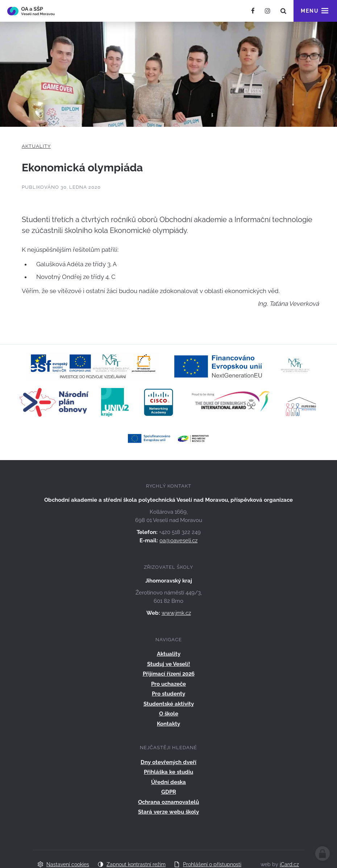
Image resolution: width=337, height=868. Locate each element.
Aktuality (36, 146)
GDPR (169, 792)
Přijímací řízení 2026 (169, 674)
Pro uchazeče (168, 684)
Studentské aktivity (169, 704)
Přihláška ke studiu (168, 772)
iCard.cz (289, 864)
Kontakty (168, 724)
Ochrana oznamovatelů (168, 802)
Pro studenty (168, 694)
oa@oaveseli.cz (178, 541)
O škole (169, 714)
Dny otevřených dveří (168, 762)
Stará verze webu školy (168, 812)
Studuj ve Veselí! (169, 664)
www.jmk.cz (176, 613)
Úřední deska (168, 782)
